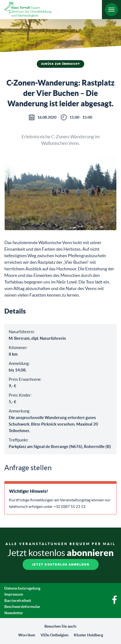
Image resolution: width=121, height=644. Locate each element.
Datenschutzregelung (22, 588)
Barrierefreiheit (18, 601)
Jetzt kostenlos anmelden (61, 565)
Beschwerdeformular (22, 607)
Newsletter (14, 613)
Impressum (14, 594)
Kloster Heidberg (88, 635)
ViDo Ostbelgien (55, 635)
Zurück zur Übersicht (60, 64)
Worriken (27, 635)
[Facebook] (114, 602)
